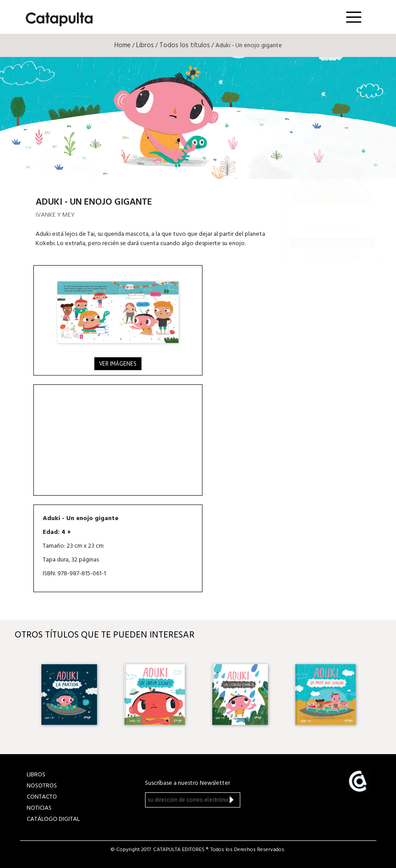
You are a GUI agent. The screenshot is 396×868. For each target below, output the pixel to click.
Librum (333, 243)
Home (123, 45)
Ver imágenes (118, 364)
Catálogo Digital (53, 819)
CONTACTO (42, 797)
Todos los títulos (185, 45)
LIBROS (36, 775)
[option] (70, 694)
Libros (145, 45)
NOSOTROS (42, 786)
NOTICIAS (39, 808)
